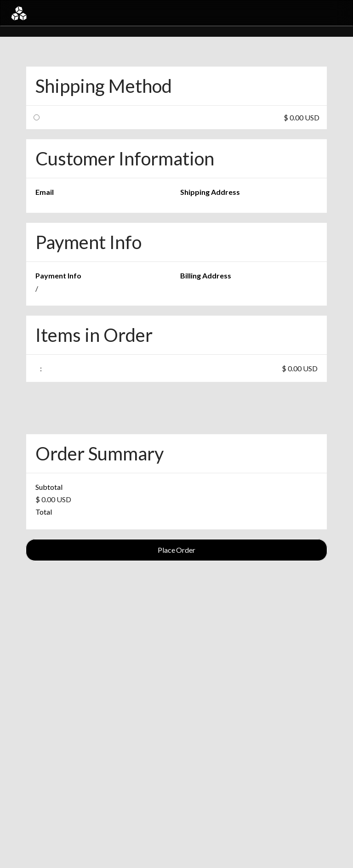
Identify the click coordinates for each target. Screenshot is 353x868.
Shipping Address (210, 192)
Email (45, 192)
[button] (336, 13)
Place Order (176, 550)
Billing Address (206, 275)
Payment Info (58, 275)
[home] (19, 13)
